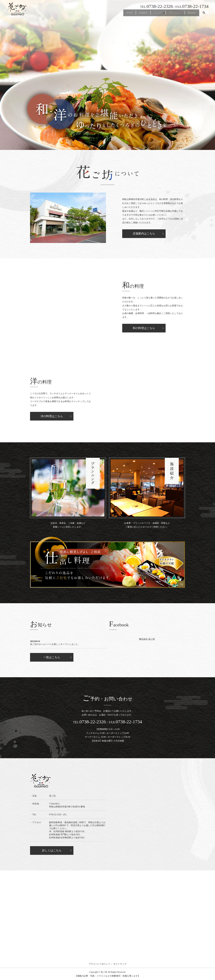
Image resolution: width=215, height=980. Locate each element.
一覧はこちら (52, 657)
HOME (114, 14)
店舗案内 (131, 14)
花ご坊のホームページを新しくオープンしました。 (55, 644)
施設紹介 (190, 14)
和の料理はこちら (144, 328)
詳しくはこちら (52, 850)
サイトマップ (120, 964)
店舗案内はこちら (144, 234)
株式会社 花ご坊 (147, 639)
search (204, 14)
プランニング (170, 14)
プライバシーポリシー (99, 964)
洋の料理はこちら (52, 416)
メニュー (149, 14)
